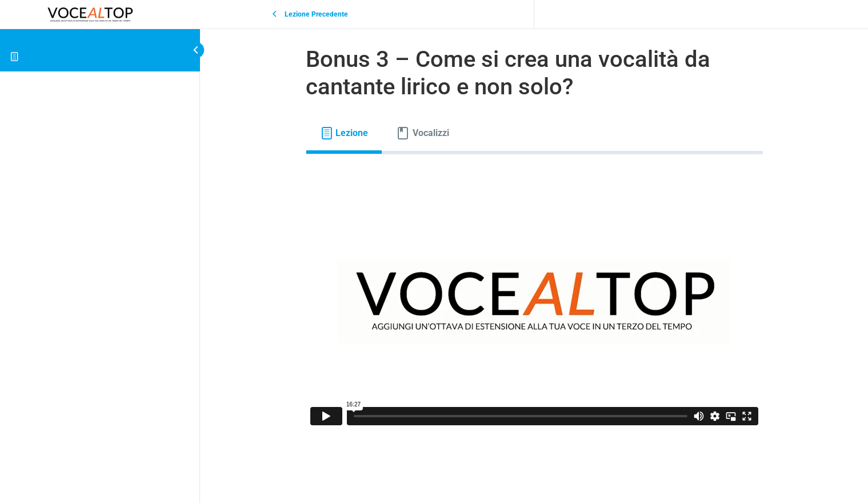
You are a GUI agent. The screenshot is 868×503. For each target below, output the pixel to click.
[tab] (344, 133)
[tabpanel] (534, 301)
